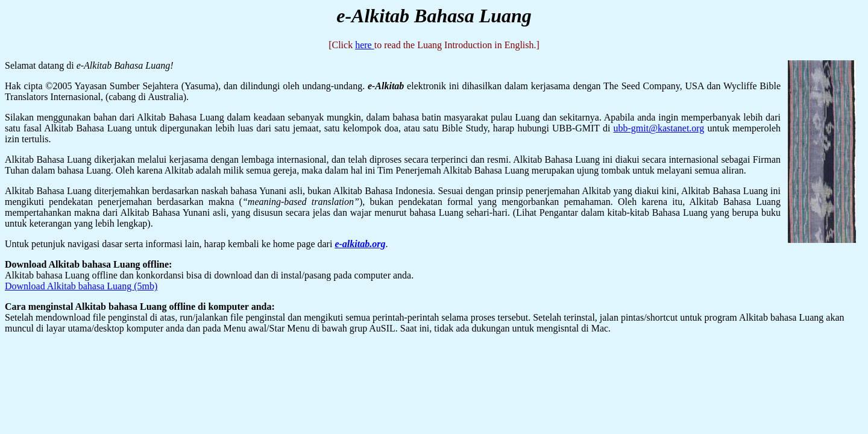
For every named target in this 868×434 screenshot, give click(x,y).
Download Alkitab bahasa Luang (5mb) (81, 286)
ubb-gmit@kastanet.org (659, 128)
